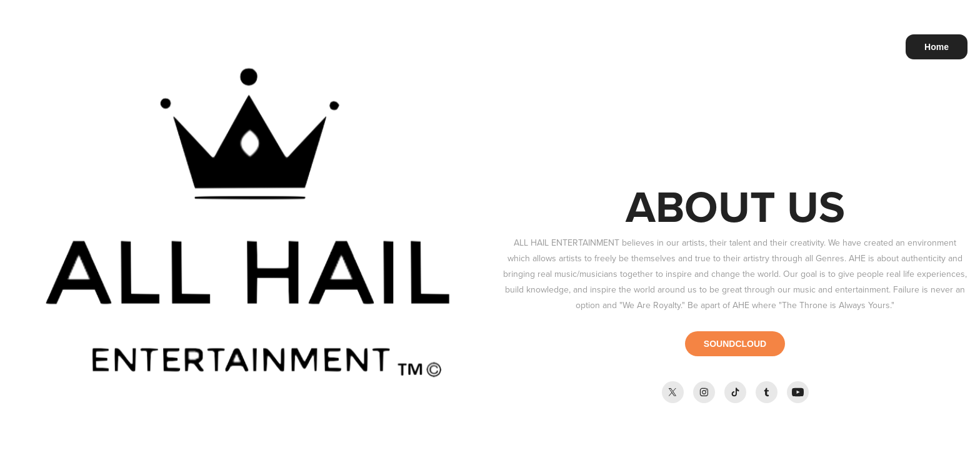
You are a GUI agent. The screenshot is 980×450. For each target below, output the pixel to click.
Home (937, 47)
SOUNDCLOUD (735, 344)
